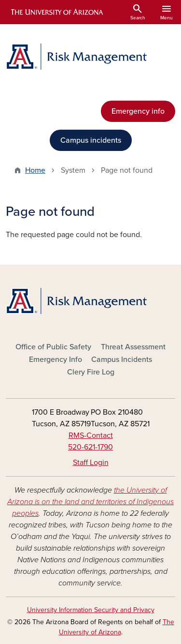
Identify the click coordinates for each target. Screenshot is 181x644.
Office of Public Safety (53, 347)
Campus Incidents (122, 359)
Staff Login (91, 463)
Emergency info (138, 111)
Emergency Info (56, 359)
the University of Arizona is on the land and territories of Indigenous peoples (90, 502)
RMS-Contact (91, 435)
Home (35, 170)
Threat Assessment (133, 347)
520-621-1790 (90, 447)
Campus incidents (91, 140)
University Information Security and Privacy (91, 610)
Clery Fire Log (91, 372)
